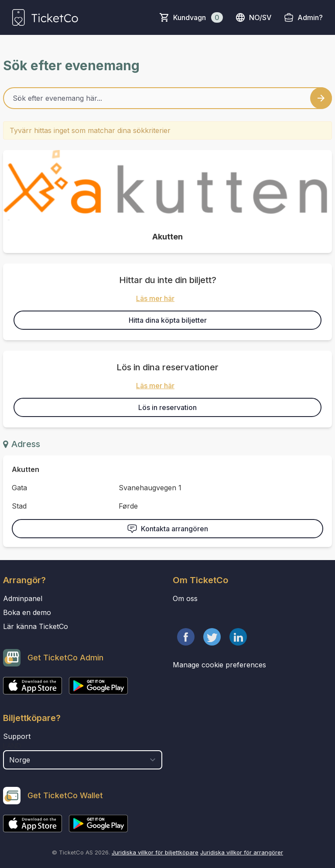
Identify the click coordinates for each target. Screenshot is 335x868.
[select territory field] (83, 760)
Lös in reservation (167, 407)
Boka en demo (27, 612)
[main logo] (45, 17)
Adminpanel (23, 598)
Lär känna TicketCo (36, 626)
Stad (19, 506)
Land (12, 746)
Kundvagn (198, 17)
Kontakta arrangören (167, 529)
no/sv (253, 17)
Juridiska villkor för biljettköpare (155, 852)
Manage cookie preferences (219, 665)
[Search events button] (321, 98)
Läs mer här (155, 298)
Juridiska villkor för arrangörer (242, 852)
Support (17, 736)
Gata (19, 488)
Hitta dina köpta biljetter (168, 320)
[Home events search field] (167, 98)
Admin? (310, 17)
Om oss (185, 598)
